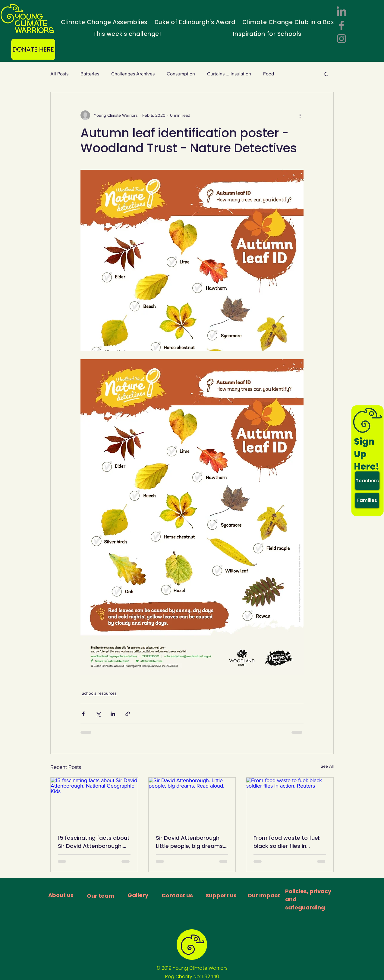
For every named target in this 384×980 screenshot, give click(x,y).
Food (269, 74)
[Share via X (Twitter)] (98, 714)
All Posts (59, 74)
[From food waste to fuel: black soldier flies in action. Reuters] (290, 802)
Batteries (90, 74)
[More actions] (300, 115)
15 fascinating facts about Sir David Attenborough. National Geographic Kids (94, 842)
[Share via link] (128, 714)
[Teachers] (367, 481)
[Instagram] (342, 39)
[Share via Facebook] (83, 714)
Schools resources (99, 693)
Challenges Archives (133, 74)
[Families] (367, 500)
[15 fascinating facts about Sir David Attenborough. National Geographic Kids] (94, 802)
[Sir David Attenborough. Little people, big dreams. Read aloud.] (192, 802)
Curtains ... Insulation (229, 74)
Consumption (181, 74)
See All (327, 766)
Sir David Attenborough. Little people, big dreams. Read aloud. (190, 842)
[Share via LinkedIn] (113, 714)
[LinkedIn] (342, 12)
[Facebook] (342, 25)
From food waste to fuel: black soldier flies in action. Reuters (287, 842)
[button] (326, 74)
